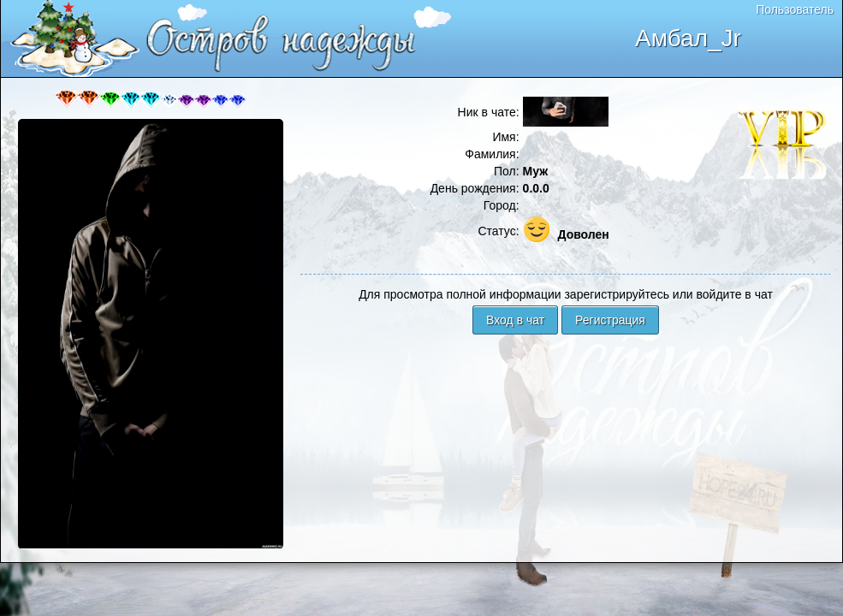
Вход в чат (515, 320)
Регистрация (610, 320)
